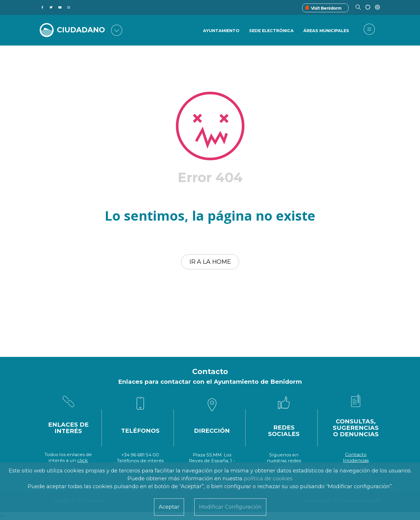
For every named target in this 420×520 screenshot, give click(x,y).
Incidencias (356, 460)
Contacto (356, 454)
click (83, 460)
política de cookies (268, 479)
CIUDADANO (81, 30)
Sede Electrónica (271, 31)
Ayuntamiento (221, 31)
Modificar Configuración (230, 507)
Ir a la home (210, 262)
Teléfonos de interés (140, 461)
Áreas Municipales (326, 31)
